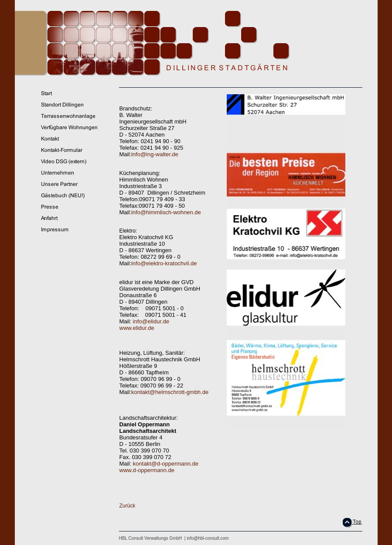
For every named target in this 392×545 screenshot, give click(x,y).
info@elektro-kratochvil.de (164, 263)
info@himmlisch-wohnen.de (166, 212)
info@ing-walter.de (155, 154)
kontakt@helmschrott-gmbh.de (170, 392)
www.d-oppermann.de (147, 470)
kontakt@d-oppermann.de (166, 464)
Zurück (128, 506)
